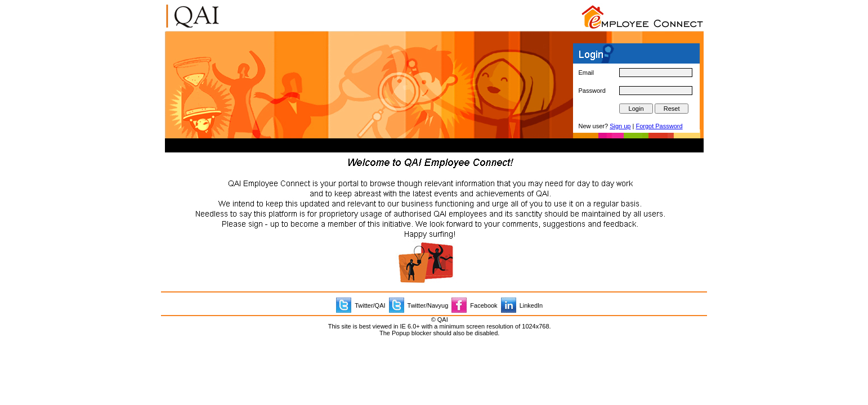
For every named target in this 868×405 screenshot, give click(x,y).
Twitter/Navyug (428, 305)
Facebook (484, 305)
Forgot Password (659, 126)
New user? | (631, 126)
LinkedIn (531, 305)
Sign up (620, 126)
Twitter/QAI (370, 305)
